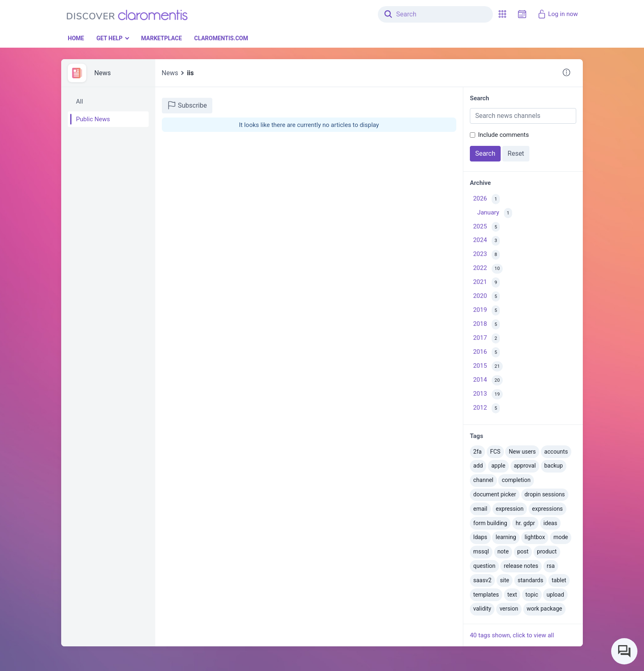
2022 (488, 269)
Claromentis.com (221, 38)
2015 (488, 366)
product (547, 551)
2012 (486, 408)
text (512, 595)
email (480, 509)
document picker (494, 494)
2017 (486, 338)
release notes (521, 566)
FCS (495, 452)
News (103, 73)
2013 (488, 394)
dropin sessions (545, 494)
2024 (486, 241)
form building (490, 523)
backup (553, 466)
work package (544, 609)
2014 (488, 380)
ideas (550, 523)
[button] (502, 14)
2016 (486, 352)
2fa (477, 452)
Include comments (504, 135)
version (509, 609)
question (484, 566)
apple (498, 466)
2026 (486, 199)
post (523, 551)
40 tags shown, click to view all (512, 635)
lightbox (535, 537)
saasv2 (482, 580)
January (495, 213)
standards (530, 580)
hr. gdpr (525, 523)
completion (516, 480)
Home (76, 38)
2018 (486, 324)
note (503, 551)
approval (525, 466)
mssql (481, 551)
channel (483, 480)
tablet (559, 580)
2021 (486, 282)
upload (555, 595)
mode (561, 537)
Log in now (558, 14)
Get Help (110, 38)
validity (482, 609)
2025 (486, 227)
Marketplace (161, 38)
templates (486, 595)
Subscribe (187, 105)
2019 (486, 310)
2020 (486, 296)
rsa (551, 566)
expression (510, 509)
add (478, 466)
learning (506, 537)
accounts (556, 452)
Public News (93, 119)
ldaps (480, 537)
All (79, 101)
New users (522, 452)
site (505, 580)
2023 (486, 255)
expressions (547, 509)
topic (532, 595)
